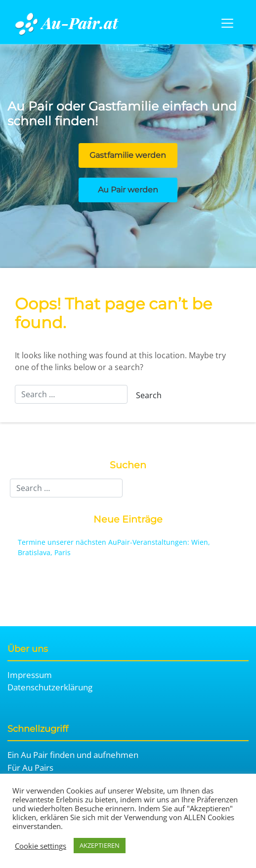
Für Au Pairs (30, 768)
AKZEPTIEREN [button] (100, 845)
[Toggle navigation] (227, 23)
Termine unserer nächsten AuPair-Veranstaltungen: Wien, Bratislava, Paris (114, 547)
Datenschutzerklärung (50, 687)
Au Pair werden (128, 190)
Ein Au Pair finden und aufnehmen (73, 755)
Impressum (30, 675)
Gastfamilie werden (128, 155)
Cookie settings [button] (41, 846)
